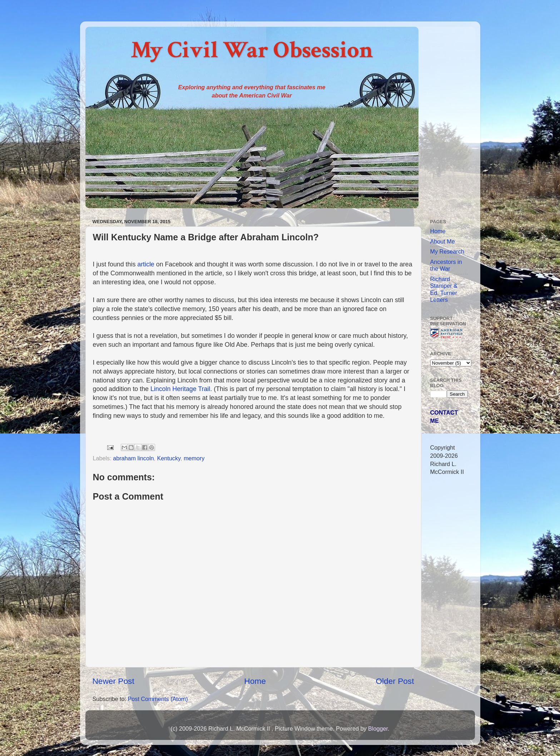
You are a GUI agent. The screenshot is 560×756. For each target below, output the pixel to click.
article (146, 264)
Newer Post (113, 681)
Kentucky (169, 458)
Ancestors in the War (446, 265)
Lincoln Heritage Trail (180, 389)
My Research (447, 251)
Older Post (395, 681)
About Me (443, 241)
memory (194, 458)
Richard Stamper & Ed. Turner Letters (444, 289)
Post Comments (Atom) (158, 699)
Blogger (378, 729)
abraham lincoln (133, 458)
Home (255, 681)
